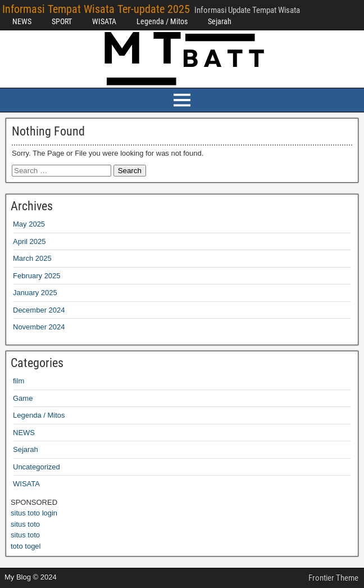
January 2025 (35, 293)
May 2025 (29, 224)
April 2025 (29, 241)
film (19, 381)
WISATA (104, 21)
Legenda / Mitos (162, 21)
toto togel (26, 546)
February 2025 (37, 276)
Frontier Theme (333, 578)
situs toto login (34, 513)
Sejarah (220, 21)
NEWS (22, 21)
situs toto (25, 524)
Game (23, 398)
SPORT (62, 21)
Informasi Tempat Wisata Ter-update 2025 (96, 9)
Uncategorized (37, 467)
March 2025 (32, 258)
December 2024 (39, 310)
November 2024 (39, 327)
